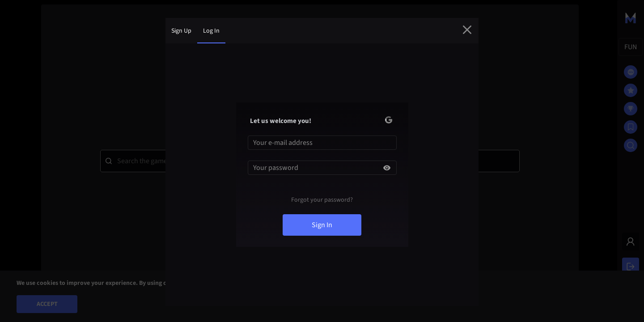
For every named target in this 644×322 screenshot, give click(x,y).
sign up (181, 31)
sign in (322, 225)
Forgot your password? (322, 200)
